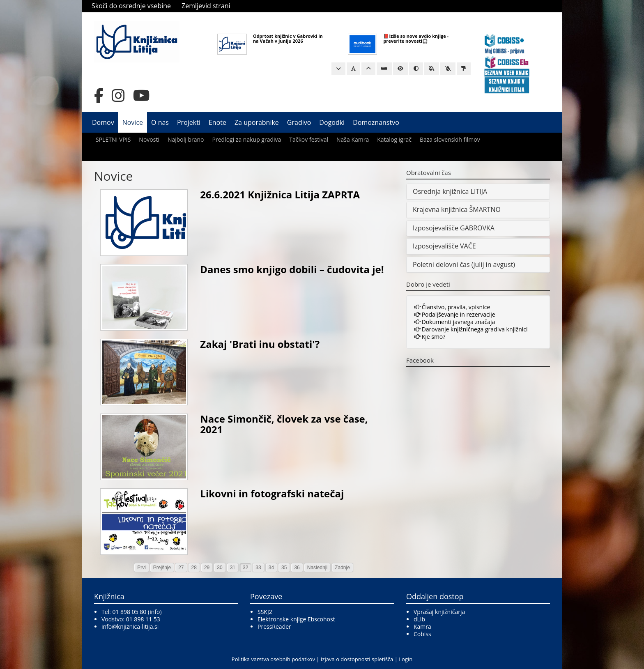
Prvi (141, 568)
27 (181, 568)
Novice (133, 122)
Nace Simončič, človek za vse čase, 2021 (284, 424)
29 (207, 568)
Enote (217, 122)
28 (194, 568)
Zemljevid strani (206, 6)
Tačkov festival (309, 139)
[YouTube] (141, 96)
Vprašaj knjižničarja (439, 612)
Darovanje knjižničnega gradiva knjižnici (471, 329)
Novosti (149, 139)
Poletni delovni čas (441, 264)
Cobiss (422, 634)
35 (284, 568)
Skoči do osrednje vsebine (131, 6)
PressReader (274, 626)
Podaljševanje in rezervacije (455, 314)
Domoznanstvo (376, 122)
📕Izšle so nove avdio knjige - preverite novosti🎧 (416, 38)
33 (258, 568)
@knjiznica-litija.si (135, 626)
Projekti (189, 122)
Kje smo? (430, 337)
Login (406, 659)
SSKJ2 (265, 612)
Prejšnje (162, 568)
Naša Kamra (353, 139)
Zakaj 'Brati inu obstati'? (260, 344)
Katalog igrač (394, 139)
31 (233, 568)
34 (271, 568)
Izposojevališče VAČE (444, 246)
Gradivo (299, 122)
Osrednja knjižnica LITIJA (450, 191)
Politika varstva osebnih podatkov (273, 659)
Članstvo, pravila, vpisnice (452, 307)
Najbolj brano (186, 139)
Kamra (422, 626)
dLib (419, 619)
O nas (160, 122)
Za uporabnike (257, 122)
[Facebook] (99, 96)
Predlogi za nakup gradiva (247, 139)
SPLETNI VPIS (113, 139)
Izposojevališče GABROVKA (454, 228)
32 (245, 568)
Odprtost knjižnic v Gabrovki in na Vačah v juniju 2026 (288, 38)
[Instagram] (118, 96)
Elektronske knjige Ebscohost (296, 619)
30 (220, 568)
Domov (103, 122)
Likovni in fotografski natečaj (272, 493)
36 (297, 568)
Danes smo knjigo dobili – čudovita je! (292, 269)
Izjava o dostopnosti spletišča (357, 659)
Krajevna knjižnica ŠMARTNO (457, 209)
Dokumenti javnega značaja (455, 322)
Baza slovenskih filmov (450, 139)
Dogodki (332, 122)
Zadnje (342, 568)
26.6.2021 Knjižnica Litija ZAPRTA (280, 194)
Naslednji (317, 568)
